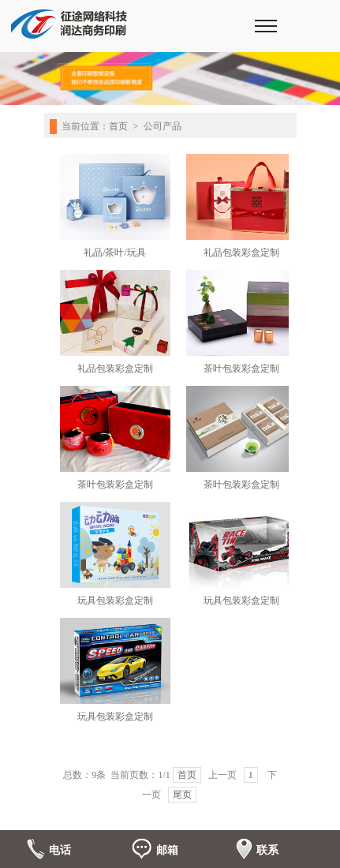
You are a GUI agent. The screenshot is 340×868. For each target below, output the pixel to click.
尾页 (182, 795)
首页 (118, 126)
